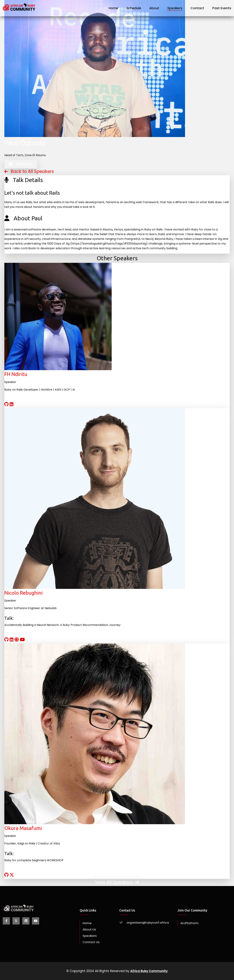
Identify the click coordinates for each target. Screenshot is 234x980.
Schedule (134, 8)
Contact (197, 8)
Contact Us (92, 942)
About (154, 8)
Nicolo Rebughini (23, 593)
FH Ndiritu (16, 374)
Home (113, 8)
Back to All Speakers (29, 171)
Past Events (222, 8)
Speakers (175, 8)
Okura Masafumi (23, 828)
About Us (90, 929)
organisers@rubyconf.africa (149, 923)
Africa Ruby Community (149, 971)
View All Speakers (117, 882)
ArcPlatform (190, 923)
